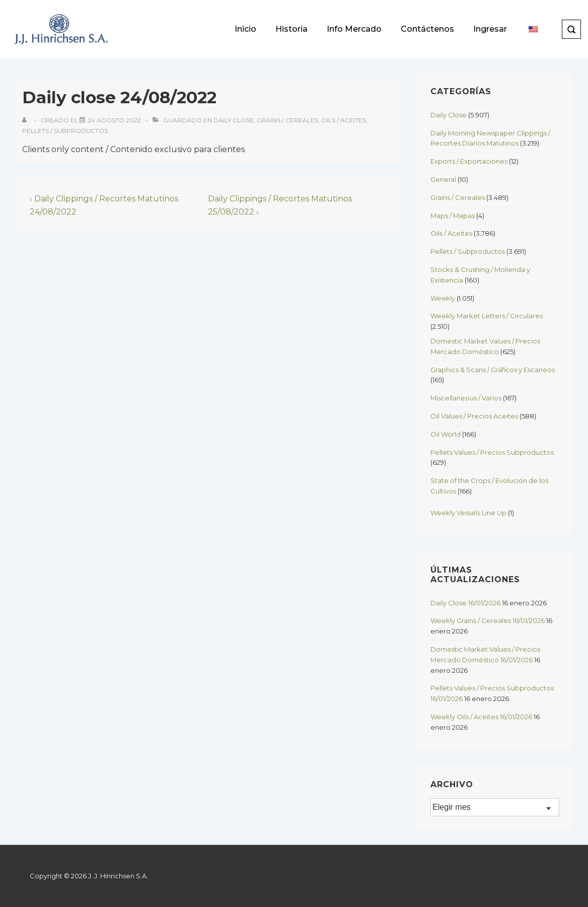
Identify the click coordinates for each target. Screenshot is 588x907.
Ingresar (490, 29)
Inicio (245, 29)
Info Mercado (354, 29)
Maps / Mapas (453, 216)
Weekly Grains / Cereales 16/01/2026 (488, 620)
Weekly (443, 298)
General (443, 179)
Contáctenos (427, 29)
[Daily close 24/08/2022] (114, 120)
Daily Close (234, 120)
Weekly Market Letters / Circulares (487, 316)
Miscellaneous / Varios (466, 398)
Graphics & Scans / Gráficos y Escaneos (493, 370)
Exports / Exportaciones (469, 161)
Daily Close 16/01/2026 (465, 603)
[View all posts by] (26, 120)
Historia (291, 29)
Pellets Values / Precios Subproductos (492, 452)
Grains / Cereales (287, 120)
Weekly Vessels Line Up (468, 513)
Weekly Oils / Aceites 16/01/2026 (481, 717)
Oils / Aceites (344, 120)
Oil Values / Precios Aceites (474, 416)
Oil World (446, 434)
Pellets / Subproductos (65, 131)
